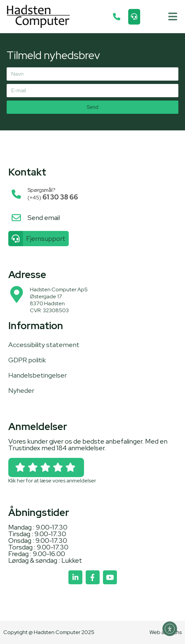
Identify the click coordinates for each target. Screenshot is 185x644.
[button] (173, 17)
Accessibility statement (44, 345)
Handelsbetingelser (38, 375)
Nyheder (21, 391)
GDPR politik (27, 360)
